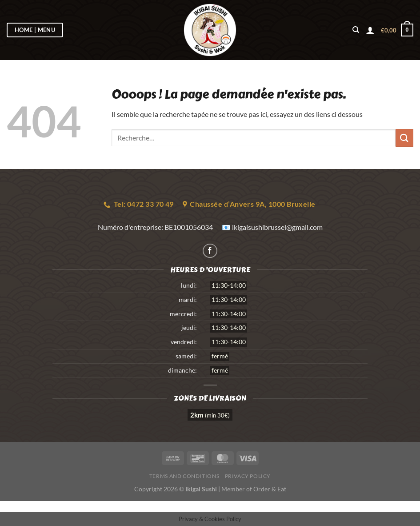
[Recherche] (356, 30)
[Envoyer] (404, 138)
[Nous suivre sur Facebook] (210, 251)
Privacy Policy (248, 476)
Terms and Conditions (184, 476)
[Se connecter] (370, 30)
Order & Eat (270, 489)
